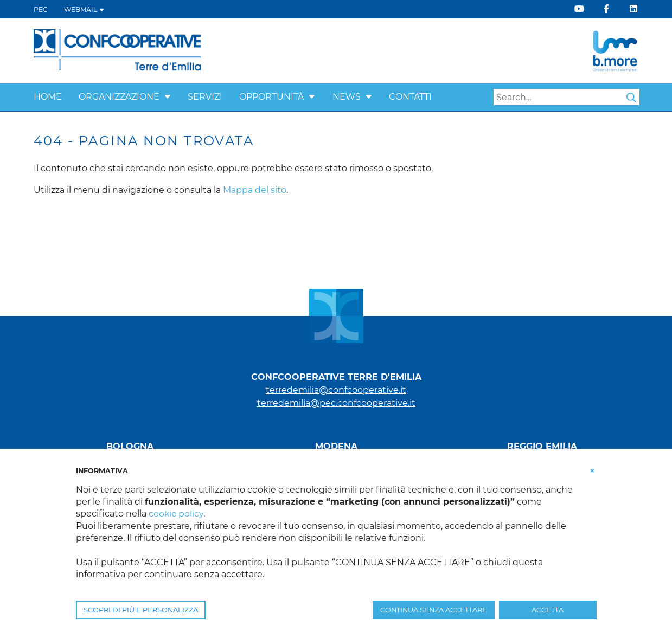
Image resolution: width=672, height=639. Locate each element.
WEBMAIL (84, 9)
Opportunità (271, 97)
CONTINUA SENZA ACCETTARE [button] (434, 610)
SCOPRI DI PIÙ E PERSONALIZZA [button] (141, 610)
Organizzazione (119, 97)
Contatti (410, 97)
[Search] (567, 97)
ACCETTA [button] (548, 610)
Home (48, 97)
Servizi (205, 97)
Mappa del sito (255, 190)
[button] (168, 97)
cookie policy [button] (177, 514)
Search (631, 98)
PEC (41, 9)
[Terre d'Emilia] (118, 50)
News (347, 97)
